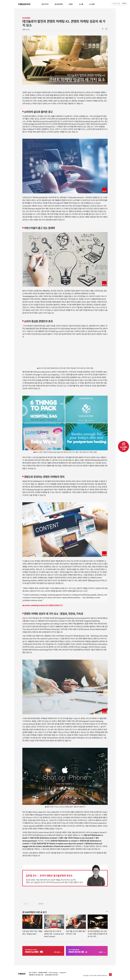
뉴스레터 (92, 4)
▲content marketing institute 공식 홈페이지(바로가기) (42, 605)
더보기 (107, 912)
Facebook (103, 29)
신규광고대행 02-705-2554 (51, 975)
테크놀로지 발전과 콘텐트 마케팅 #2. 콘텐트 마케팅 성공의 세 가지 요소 (64, 23)
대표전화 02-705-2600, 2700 (36, 975)
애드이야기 (45, 4)
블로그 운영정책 (33, 973)
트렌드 (71, 4)
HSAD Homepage (53, 973)
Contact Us (63, 973)
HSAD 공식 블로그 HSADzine (24, 4)
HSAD (22, 972)
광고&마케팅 (59, 4)
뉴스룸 (81, 4)
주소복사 (106, 29)
